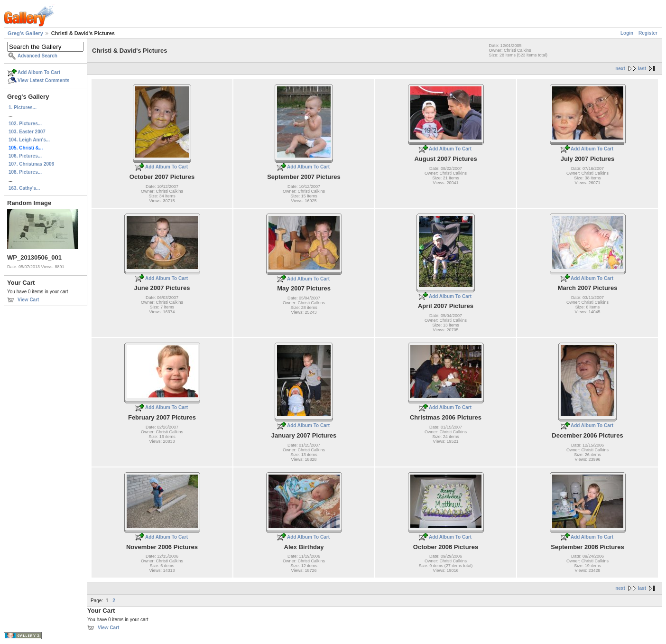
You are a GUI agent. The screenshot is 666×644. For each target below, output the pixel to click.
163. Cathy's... (24, 188)
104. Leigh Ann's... (29, 140)
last (642, 69)
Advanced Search (37, 56)
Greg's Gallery (25, 33)
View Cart (28, 300)
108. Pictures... (25, 172)
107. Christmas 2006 (31, 164)
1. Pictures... (23, 107)
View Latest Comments (43, 80)
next (620, 69)
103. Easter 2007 (27, 132)
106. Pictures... (25, 156)
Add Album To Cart (39, 72)
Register (648, 33)
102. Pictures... (25, 124)
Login (627, 33)
